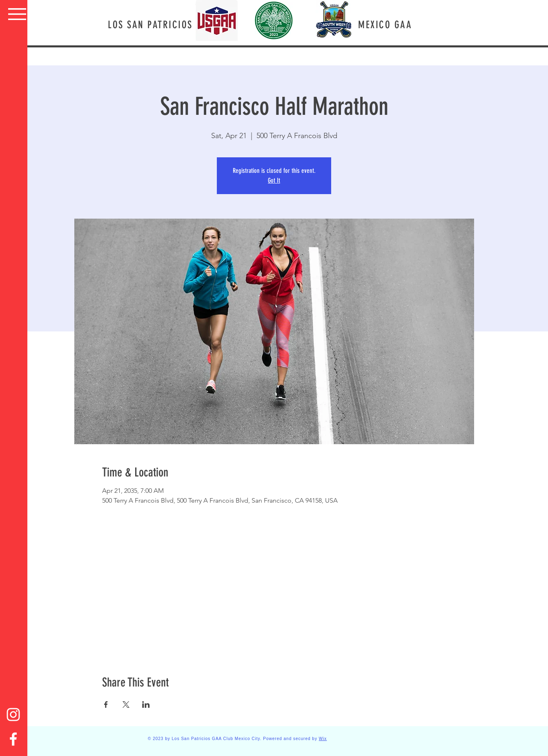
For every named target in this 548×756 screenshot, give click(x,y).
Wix (323, 739)
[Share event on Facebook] (106, 705)
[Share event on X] (126, 705)
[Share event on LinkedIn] (146, 705)
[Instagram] (13, 715)
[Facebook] (13, 739)
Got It (274, 180)
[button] (17, 14)
